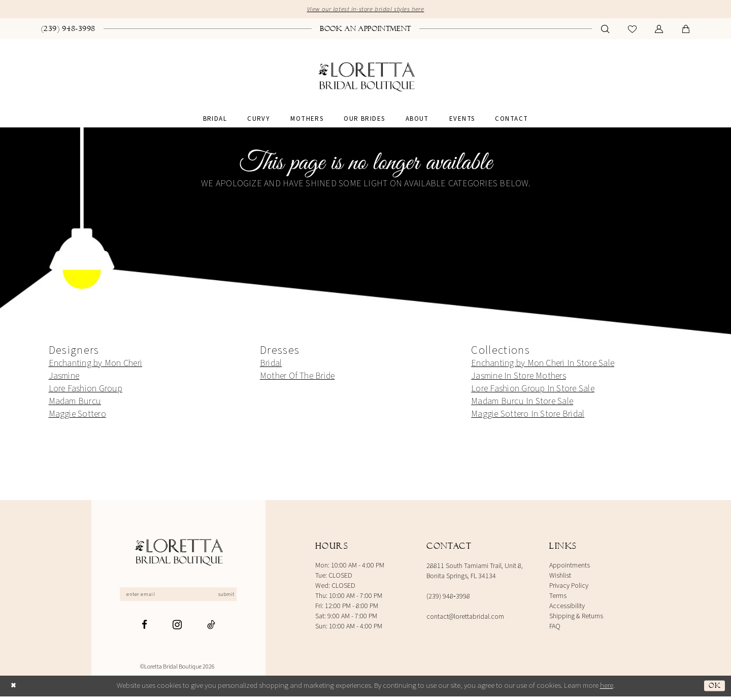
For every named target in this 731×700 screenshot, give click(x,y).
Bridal (271, 365)
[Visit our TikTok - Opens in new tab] (211, 629)
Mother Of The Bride (297, 377)
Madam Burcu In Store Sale (522, 403)
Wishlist (560, 577)
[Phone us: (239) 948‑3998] (69, 30)
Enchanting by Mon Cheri (96, 365)
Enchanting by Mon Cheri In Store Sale (543, 365)
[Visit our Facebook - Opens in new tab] (144, 629)
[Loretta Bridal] (178, 555)
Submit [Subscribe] (235, 597)
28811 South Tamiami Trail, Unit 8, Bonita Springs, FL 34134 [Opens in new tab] (475, 573)
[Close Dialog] (15, 690)
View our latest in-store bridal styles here (365, 10)
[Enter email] (178, 597)
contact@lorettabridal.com (465, 618)
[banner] (366, 79)
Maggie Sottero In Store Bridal (528, 415)
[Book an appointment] (365, 30)
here (607, 689)
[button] (659, 31)
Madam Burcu (75, 403)
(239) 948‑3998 (448, 598)
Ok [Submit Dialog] (713, 689)
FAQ (555, 628)
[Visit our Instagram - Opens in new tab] (177, 628)
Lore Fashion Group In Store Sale (533, 390)
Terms (558, 597)
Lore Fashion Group (86, 390)
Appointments (570, 567)
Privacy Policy (569, 587)
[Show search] (605, 31)
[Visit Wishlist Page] (633, 31)
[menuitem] (69, 30)
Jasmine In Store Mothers (519, 377)
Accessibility (567, 608)
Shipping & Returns (576, 618)
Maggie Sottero (77, 415)
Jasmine (64, 377)
